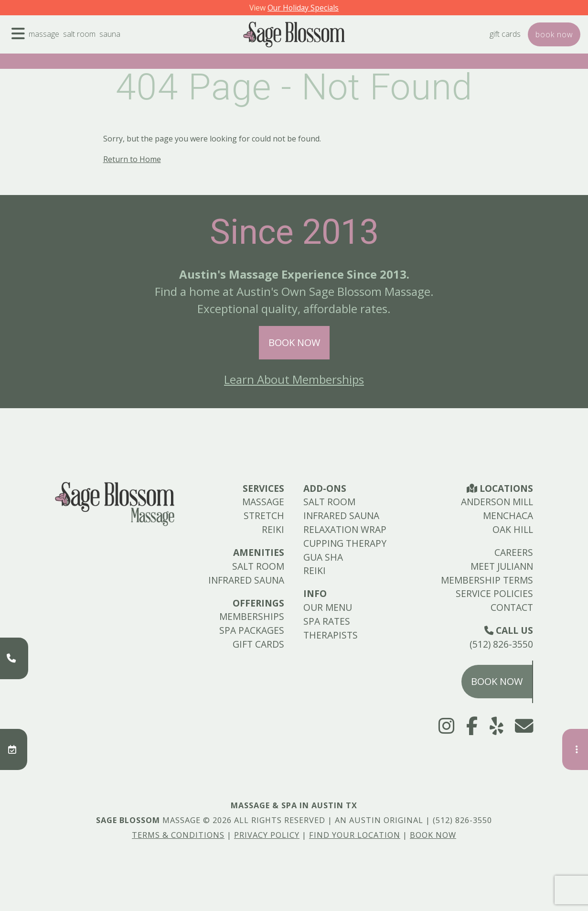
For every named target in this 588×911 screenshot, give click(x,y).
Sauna (132, 42)
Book (549, 42)
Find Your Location (355, 835)
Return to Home (132, 159)
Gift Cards (489, 42)
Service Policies (494, 593)
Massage (51, 42)
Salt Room (95, 42)
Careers (514, 552)
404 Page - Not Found (294, 87)
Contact (512, 607)
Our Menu (328, 607)
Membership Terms (487, 580)
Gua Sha (323, 557)
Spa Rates (327, 621)
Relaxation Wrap (345, 529)
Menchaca (508, 515)
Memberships (252, 616)
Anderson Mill (497, 502)
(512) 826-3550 (501, 644)
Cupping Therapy (345, 543)
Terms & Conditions (178, 835)
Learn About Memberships (294, 379)
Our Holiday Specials (305, 7)
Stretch (264, 515)
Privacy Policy (267, 835)
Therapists (331, 635)
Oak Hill (513, 529)
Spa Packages (252, 630)
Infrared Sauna (246, 580)
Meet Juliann (502, 566)
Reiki (273, 529)
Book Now (294, 342)
